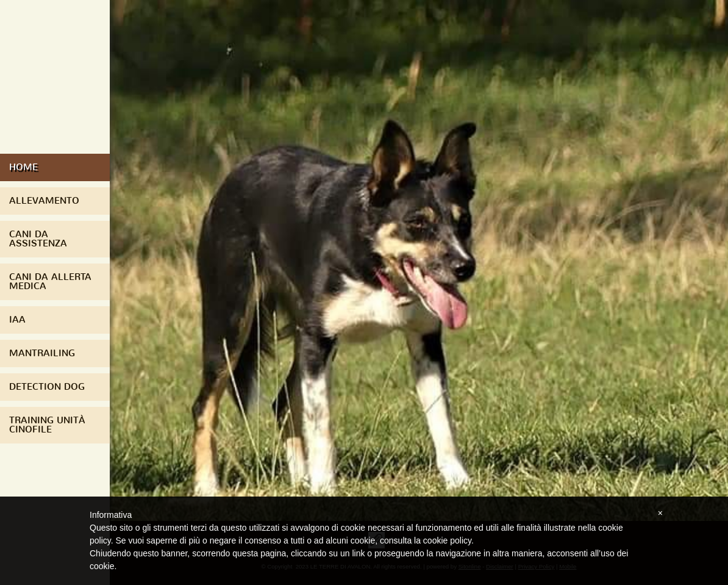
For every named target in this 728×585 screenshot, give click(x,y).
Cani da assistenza (38, 239)
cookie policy (447, 540)
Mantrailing (42, 353)
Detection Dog (47, 387)
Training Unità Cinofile (47, 425)
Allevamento (44, 201)
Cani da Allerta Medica (50, 282)
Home (23, 167)
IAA (17, 320)
